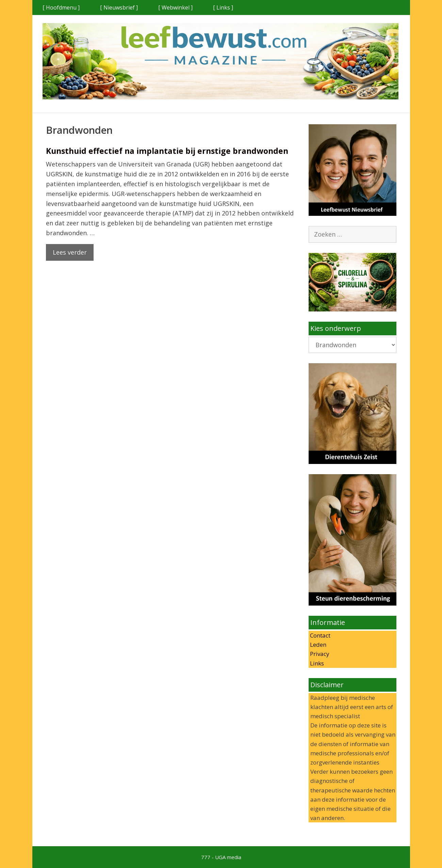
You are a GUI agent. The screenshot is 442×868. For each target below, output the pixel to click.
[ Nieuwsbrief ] (119, 7)
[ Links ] (223, 7)
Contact (320, 635)
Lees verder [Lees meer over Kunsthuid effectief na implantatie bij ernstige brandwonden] (70, 252)
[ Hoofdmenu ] (61, 7)
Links (316, 663)
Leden (317, 645)
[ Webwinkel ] (175, 7)
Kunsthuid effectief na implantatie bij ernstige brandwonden (167, 151)
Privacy (319, 654)
